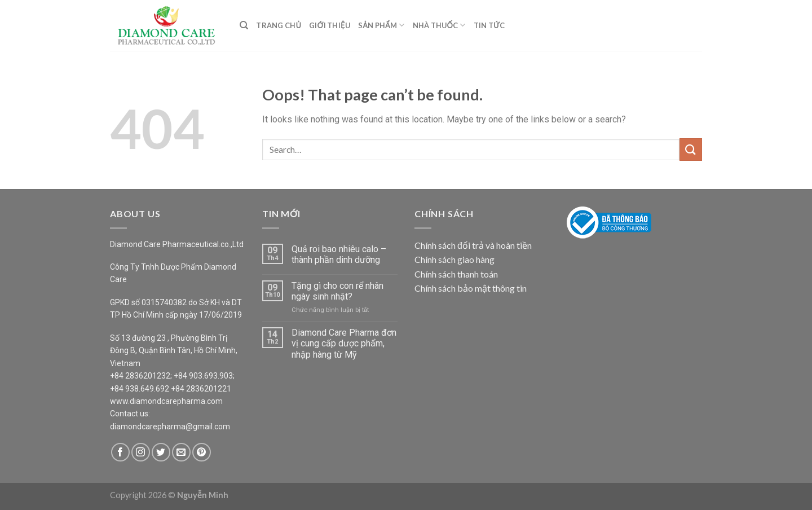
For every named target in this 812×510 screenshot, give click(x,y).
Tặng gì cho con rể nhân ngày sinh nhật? (337, 291)
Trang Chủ (279, 25)
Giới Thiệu (330, 25)
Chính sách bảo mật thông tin (471, 288)
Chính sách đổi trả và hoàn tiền (473, 245)
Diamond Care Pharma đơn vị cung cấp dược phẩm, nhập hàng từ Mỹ (344, 343)
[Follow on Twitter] (161, 452)
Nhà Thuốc (439, 25)
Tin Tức (489, 25)
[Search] (244, 25)
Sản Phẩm (381, 25)
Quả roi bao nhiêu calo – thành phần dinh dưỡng (339, 254)
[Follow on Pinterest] (202, 452)
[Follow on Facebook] (120, 452)
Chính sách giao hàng (454, 259)
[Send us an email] (181, 452)
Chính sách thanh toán (456, 274)
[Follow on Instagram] (141, 452)
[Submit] (691, 149)
